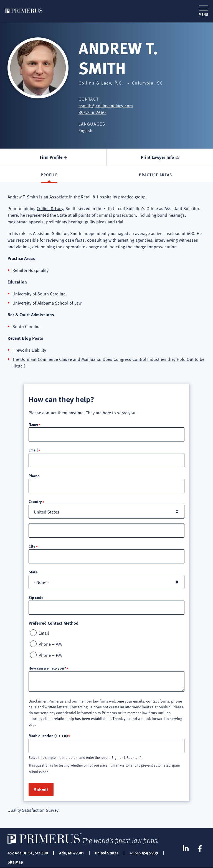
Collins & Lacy (50, 208)
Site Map (15, 862)
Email (33, 450)
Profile (49, 175)
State (33, 572)
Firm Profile (51, 157)
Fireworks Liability (29, 350)
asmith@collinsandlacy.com (106, 105)
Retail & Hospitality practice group (113, 196)
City (32, 546)
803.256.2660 (92, 112)
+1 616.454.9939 (144, 853)
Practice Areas (156, 175)
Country (35, 501)
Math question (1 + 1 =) (48, 736)
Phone (34, 476)
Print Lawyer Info (158, 157)
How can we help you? (47, 668)
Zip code (36, 597)
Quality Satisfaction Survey (33, 810)
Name (33, 424)
